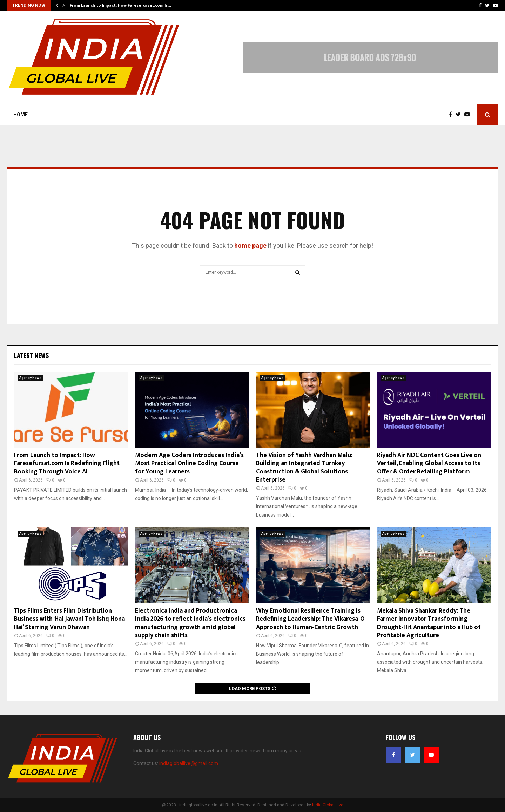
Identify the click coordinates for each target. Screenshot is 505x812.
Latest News (31, 355)
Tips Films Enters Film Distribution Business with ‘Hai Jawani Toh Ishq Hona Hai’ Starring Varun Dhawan (69, 619)
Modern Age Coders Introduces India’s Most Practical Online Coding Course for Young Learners (189, 463)
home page (250, 245)
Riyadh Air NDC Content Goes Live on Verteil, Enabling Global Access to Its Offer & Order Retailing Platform (429, 463)
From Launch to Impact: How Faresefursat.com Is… (120, 5)
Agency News (30, 378)
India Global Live (328, 805)
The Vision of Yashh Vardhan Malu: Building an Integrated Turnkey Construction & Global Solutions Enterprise (304, 468)
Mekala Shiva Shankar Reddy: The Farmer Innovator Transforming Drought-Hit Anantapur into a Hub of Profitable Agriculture (429, 623)
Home (21, 115)
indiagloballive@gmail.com (189, 763)
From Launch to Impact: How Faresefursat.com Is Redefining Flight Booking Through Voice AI (67, 463)
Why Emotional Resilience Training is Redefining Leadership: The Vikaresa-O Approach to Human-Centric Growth (310, 619)
